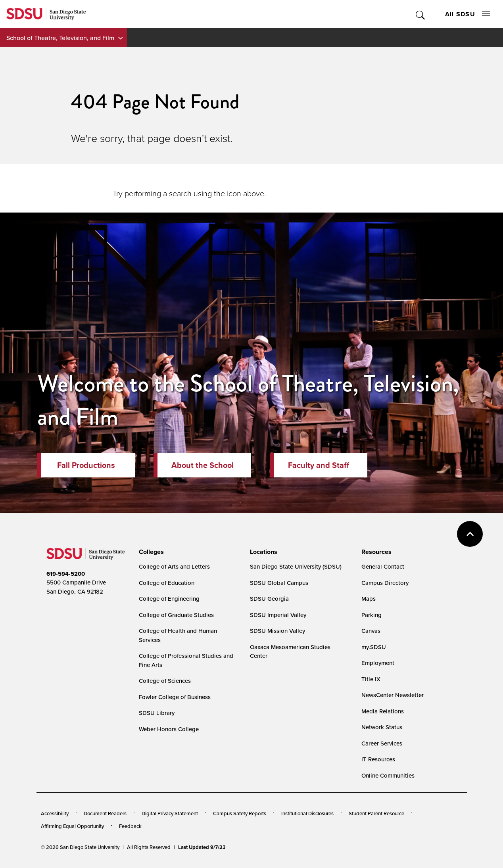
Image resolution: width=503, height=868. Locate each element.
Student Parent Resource (376, 813)
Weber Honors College (169, 729)
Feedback (130, 826)
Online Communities (388, 775)
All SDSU (468, 14)
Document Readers (105, 813)
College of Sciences (165, 681)
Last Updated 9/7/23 (202, 847)
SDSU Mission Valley (277, 631)
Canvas (371, 631)
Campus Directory (385, 583)
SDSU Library (157, 713)
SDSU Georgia (269, 599)
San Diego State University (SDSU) (296, 566)
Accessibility (55, 813)
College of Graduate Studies (176, 615)
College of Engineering (169, 599)
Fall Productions (86, 465)
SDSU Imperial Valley (278, 615)
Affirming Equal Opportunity (72, 826)
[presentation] (150, 552)
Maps (369, 599)
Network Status (382, 727)
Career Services (382, 743)
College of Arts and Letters (174, 566)
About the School (203, 465)
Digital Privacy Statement (170, 813)
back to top (470, 534)
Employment (378, 663)
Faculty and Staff (319, 465)
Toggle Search (421, 14)
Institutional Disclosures (307, 813)
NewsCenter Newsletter (393, 695)
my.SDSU (374, 647)
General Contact (383, 566)
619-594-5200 (66, 574)
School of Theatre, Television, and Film (60, 38)
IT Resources (378, 759)
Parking (371, 615)
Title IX (371, 679)
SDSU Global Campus (279, 583)
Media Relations (383, 711)
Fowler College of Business (175, 697)
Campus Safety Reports (240, 813)
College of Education (167, 583)
